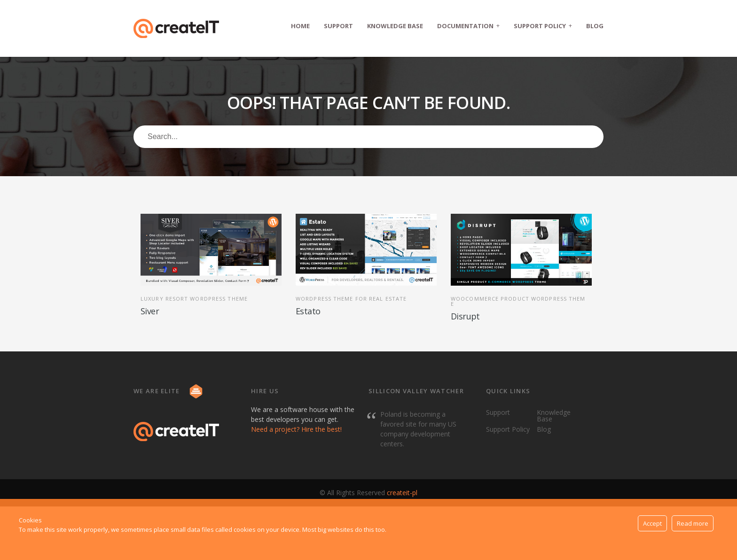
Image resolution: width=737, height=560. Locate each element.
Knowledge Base (395, 26)
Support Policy (543, 26)
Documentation (468, 26)
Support (338, 26)
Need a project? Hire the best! (296, 429)
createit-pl (402, 493)
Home (300, 26)
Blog (595, 26)
